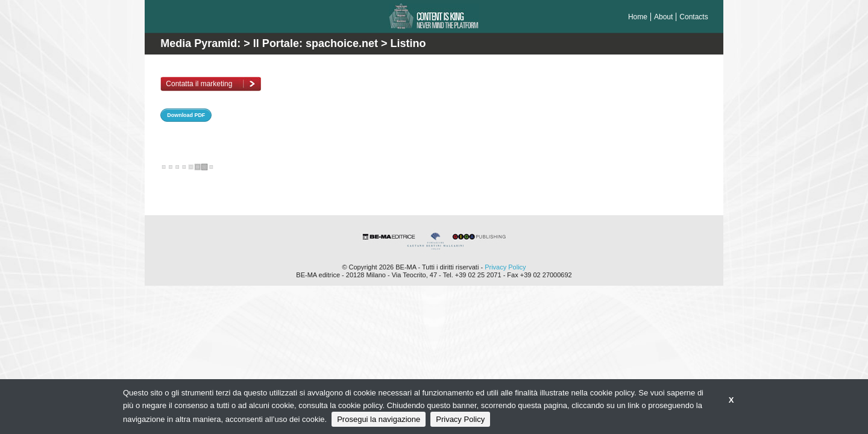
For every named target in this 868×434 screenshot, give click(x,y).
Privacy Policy (505, 267)
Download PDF (186, 115)
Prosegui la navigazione (379, 419)
